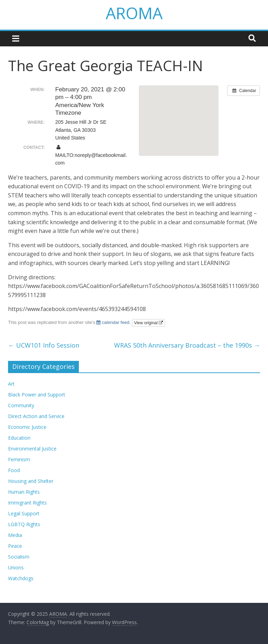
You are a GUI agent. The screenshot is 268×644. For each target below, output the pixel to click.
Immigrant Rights (27, 503)
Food (14, 470)
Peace (15, 546)
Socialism (19, 557)
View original (148, 323)
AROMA (134, 13)
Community (21, 405)
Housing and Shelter (31, 481)
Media (15, 535)
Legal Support (24, 513)
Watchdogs (21, 578)
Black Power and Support (37, 395)
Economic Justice (27, 427)
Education (19, 438)
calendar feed (113, 322)
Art (11, 384)
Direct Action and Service (36, 416)
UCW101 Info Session (44, 345)
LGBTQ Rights (24, 524)
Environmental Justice (32, 449)
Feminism (19, 459)
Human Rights (24, 492)
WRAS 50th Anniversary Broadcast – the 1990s (187, 345)
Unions (16, 567)
